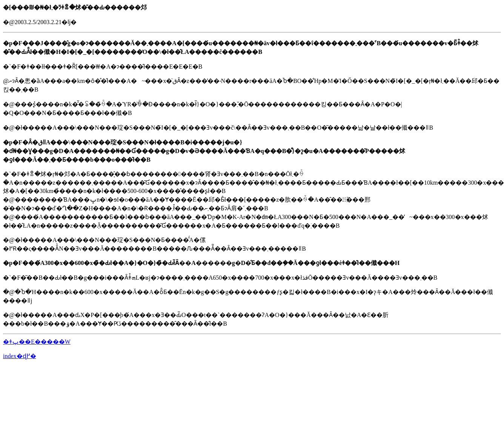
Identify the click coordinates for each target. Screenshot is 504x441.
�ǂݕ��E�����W (37, 342)
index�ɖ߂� (20, 356)
